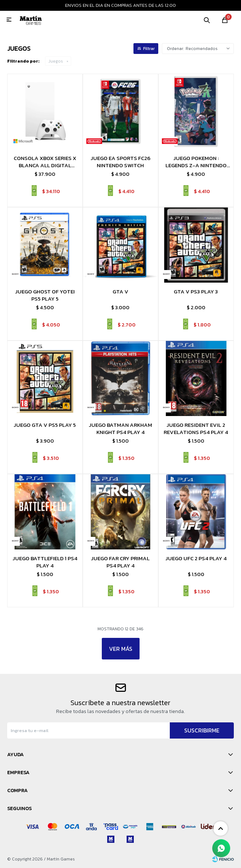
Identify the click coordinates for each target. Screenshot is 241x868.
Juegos (56, 61)
